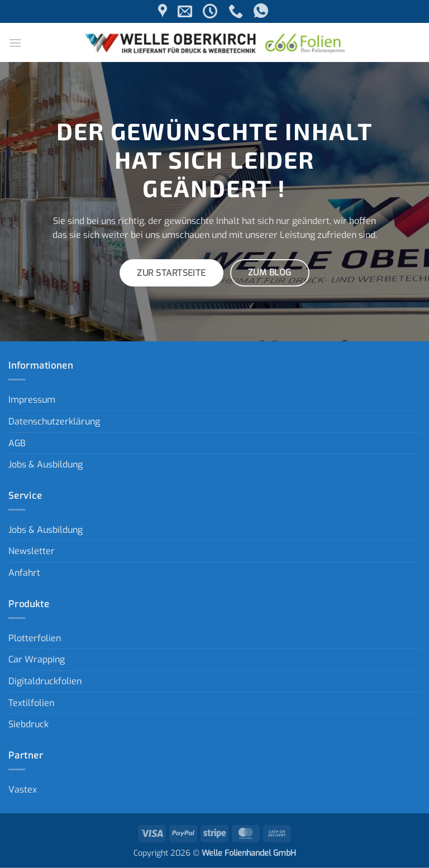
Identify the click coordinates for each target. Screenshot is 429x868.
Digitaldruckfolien (45, 681)
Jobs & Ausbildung (46, 464)
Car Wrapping (37, 659)
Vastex (23, 790)
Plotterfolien (35, 638)
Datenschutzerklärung (54, 421)
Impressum (32, 400)
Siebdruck (28, 724)
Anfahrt (24, 573)
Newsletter (32, 551)
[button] (15, 43)
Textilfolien (31, 703)
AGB (17, 443)
